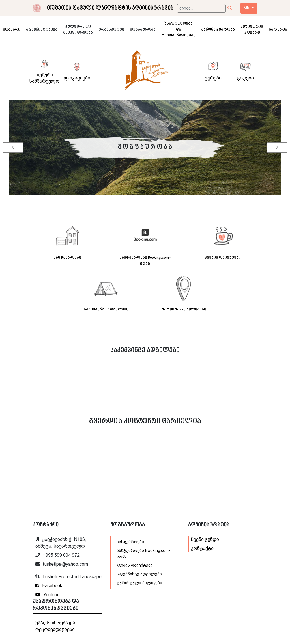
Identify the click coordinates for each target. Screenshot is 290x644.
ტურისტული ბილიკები (139, 583)
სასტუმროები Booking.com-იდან (143, 553)
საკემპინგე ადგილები (139, 574)
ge (247, 8)
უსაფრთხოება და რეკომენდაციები (55, 626)
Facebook (49, 586)
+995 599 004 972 (57, 555)
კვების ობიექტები (135, 565)
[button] (13, 148)
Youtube (48, 595)
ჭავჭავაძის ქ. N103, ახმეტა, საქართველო (61, 543)
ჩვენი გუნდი (205, 539)
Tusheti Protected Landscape (68, 577)
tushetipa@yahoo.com (62, 564)
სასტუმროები (130, 542)
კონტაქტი (202, 548)
